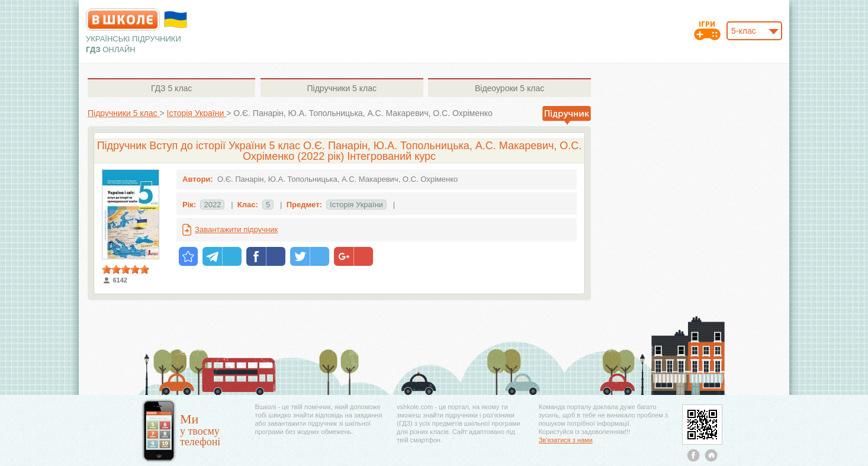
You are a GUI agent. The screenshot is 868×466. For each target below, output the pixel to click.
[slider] (126, 269)
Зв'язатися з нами (566, 440)
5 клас (171, 88)
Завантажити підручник (236, 229)
